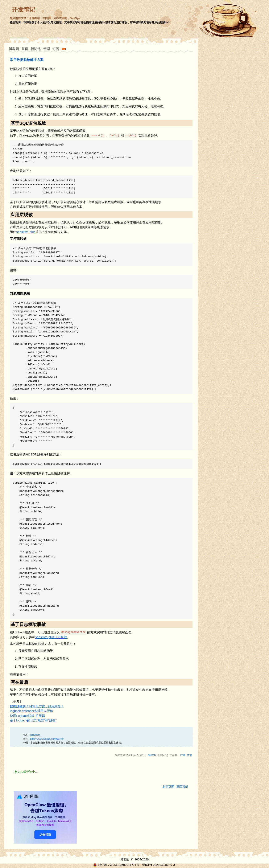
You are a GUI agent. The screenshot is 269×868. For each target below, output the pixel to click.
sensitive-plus (26, 232)
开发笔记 (24, 10)
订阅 (56, 49)
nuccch (152, 755)
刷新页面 (168, 787)
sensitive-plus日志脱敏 (51, 637)
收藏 (183, 755)
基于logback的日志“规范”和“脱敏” (33, 720)
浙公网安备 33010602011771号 (116, 865)
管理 (47, 49)
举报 (189, 755)
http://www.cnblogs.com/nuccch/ (47, 739)
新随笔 (36, 49)
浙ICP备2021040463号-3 (159, 865)
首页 (25, 49)
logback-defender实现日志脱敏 (32, 711)
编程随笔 (35, 735)
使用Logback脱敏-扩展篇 (27, 716)
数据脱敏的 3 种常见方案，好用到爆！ (37, 706)
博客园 (14, 49)
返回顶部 (182, 787)
